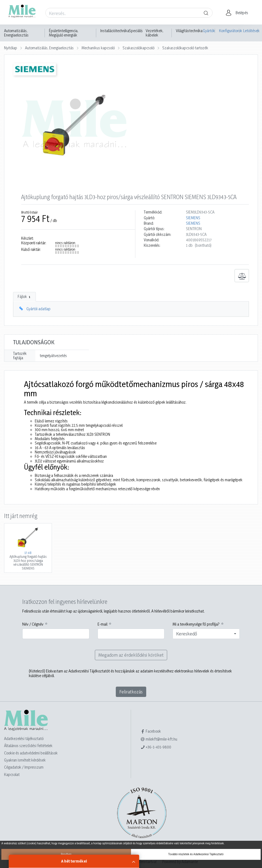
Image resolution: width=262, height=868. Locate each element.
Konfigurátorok (229, 31)
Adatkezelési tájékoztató (24, 738)
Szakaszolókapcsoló (138, 48)
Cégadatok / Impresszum (24, 767)
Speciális (136, 31)
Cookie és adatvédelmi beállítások (31, 753)
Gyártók (209, 31)
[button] (238, 13)
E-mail (102, 624)
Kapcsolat (12, 774)
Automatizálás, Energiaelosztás (16, 33)
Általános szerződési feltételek (28, 746)
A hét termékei (74, 861)
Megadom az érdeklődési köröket (131, 655)
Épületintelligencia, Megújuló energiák (64, 33)
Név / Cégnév (33, 624)
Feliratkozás (131, 692)
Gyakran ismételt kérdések (25, 760)
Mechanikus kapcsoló (98, 48)
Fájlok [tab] (24, 297)
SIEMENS (193, 218)
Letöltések (251, 31)
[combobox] (206, 634)
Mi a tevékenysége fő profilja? (196, 624)
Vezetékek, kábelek (155, 33)
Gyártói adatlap (38, 309)
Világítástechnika (189, 31)
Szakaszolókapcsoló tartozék (185, 48)
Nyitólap (11, 48)
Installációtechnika (115, 31)
